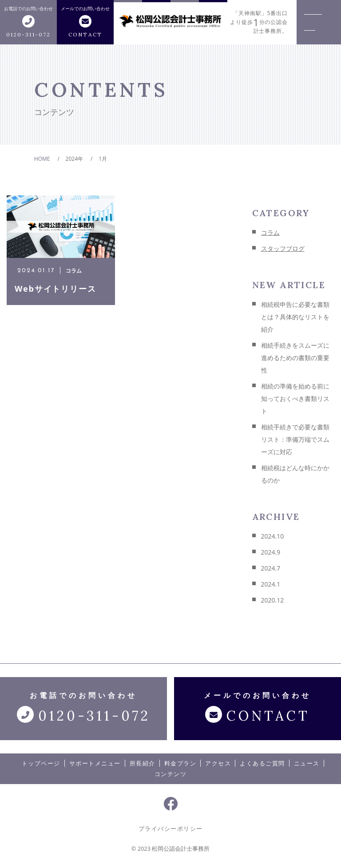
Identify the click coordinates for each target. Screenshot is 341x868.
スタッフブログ (283, 248)
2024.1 (271, 584)
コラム (270, 232)
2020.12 (273, 600)
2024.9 (271, 552)
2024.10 (273, 536)
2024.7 (271, 568)
